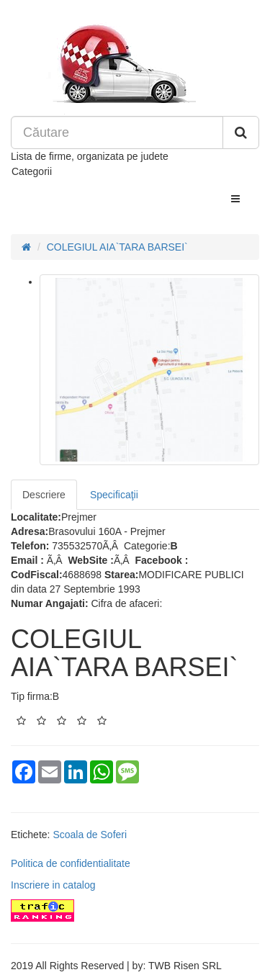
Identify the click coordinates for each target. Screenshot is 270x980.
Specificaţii (114, 495)
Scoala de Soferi (90, 835)
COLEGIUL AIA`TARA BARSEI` (117, 247)
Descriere (44, 495)
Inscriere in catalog (53, 885)
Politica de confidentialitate (71, 863)
